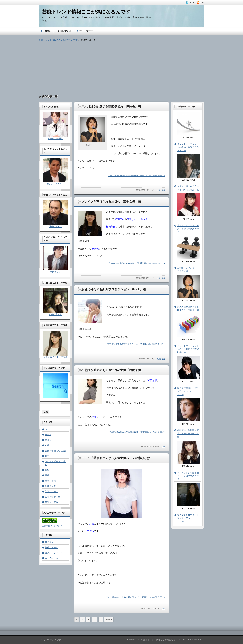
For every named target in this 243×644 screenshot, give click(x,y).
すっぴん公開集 (55, 138)
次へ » (109, 619)
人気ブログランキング (52, 526)
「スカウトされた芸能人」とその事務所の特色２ (188, 229)
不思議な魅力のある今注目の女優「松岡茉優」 (113, 370)
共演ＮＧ (49, 440)
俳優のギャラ (55, 226)
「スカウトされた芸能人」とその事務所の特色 (188, 476)
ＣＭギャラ (55, 272)
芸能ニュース (51, 492)
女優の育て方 (55, 314)
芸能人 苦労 (51, 502)
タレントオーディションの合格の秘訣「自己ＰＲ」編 (188, 147)
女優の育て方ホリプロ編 (55, 357)
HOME (47, 31)
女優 (159, 190)
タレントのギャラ (55, 184)
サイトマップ (86, 31)
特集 (163, 190)
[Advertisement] (122, 65)
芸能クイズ (50, 486)
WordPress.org (52, 558)
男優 (47, 475)
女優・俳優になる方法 (56, 451)
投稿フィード (51, 547)
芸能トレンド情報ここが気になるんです (58, 40)
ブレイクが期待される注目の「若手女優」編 (111, 202)
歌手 (47, 456)
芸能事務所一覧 (52, 497)
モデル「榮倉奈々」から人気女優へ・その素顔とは (116, 458)
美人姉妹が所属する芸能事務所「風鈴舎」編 (111, 106)
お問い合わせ (65, 31)
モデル (48, 435)
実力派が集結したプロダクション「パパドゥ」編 (188, 391)
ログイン (49, 542)
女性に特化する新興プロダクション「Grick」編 (114, 289)
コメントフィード (54, 553)
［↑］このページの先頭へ (50, 640)
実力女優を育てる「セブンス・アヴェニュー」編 (188, 518)
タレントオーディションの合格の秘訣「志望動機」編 (188, 349)
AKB (47, 429)
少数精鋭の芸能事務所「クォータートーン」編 (188, 434)
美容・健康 (50, 481)
